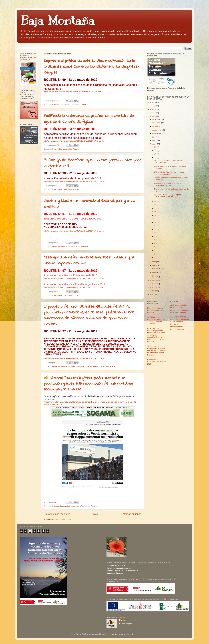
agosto (155, 133)
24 (156, 158)
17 (156, 219)
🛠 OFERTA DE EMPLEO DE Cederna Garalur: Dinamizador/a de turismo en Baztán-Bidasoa (157, 351)
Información (66, 105)
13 (156, 229)
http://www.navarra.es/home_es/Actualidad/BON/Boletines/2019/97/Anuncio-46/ (74, 278)
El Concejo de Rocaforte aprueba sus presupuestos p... (169, 173)
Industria (56, 506)
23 (156, 201)
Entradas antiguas (131, 514)
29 (156, 147)
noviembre (157, 123)
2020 (152, 113)
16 (156, 222)
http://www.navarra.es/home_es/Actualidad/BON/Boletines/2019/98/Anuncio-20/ (74, 181)
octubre (155, 126)
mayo (155, 144)
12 (156, 233)
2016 (152, 284)
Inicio (96, 514)
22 (156, 205)
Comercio (56, 105)
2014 (152, 291)
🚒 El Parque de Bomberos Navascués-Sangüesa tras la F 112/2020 (156, 320)
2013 (152, 294)
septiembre (157, 130)
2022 (152, 106)
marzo (155, 265)
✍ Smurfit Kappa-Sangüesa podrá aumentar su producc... (168, 196)
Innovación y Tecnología (80, 506)
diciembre (156, 119)
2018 (152, 277)
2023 (152, 102)
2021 (152, 109)
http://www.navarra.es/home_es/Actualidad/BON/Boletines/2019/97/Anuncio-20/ (74, 358)
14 (156, 226)
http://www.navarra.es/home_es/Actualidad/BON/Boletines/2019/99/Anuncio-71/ (74, 92)
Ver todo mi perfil (125, 624)
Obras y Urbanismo (101, 366)
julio (154, 137)
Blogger (135, 634)
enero (155, 272)
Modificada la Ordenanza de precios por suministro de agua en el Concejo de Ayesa (89, 119)
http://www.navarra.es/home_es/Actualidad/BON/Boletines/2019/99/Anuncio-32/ (74, 141)
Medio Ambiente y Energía (82, 366)
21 (156, 208)
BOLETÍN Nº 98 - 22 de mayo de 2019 (71, 173)
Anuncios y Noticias (178, 316)
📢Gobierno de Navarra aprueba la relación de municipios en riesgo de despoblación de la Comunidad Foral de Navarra (156, 335)
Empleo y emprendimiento (177, 326)
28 (156, 151)
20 (156, 212)
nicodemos (109, 634)
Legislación (76, 105)
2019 (152, 116)
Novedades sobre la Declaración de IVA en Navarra (156, 310)
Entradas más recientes (57, 514)
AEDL (124, 620)
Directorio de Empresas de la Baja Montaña (180, 312)
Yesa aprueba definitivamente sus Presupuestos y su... (167, 184)
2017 (152, 280)
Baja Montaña (58, 21)
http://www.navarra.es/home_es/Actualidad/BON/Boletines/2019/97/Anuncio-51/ (74, 231)
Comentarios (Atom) (63, 520)
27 (156, 154)
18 (156, 215)
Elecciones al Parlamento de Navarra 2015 (157, 362)
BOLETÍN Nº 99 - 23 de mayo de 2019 (71, 80)
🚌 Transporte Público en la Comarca (179, 306)
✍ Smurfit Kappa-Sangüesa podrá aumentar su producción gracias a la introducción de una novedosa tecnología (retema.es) (88, 384)
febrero (155, 269)
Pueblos (85, 105)
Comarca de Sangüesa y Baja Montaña (180, 320)
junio (154, 140)
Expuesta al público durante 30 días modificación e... (168, 162)
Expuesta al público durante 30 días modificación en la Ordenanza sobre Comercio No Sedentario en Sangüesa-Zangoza (91, 67)
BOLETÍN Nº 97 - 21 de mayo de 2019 (71, 214)
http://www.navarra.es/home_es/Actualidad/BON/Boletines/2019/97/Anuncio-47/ (74, 287)
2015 (152, 287)
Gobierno (56, 246)
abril (154, 262)
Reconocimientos (177, 330)
